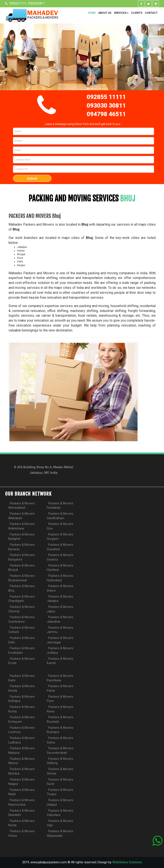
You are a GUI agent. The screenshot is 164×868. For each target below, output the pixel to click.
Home (92, 13)
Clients (137, 13)
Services (121, 13)
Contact (151, 13)
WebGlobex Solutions (127, 862)
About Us (105, 13)
